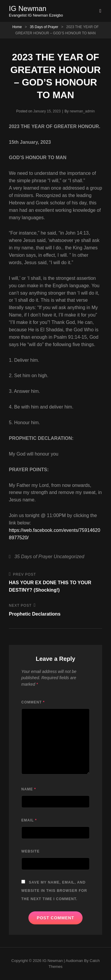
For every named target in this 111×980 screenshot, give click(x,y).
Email (29, 820)
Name (29, 789)
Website (30, 851)
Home (17, 27)
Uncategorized (69, 557)
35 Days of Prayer (44, 27)
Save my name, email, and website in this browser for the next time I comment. (54, 891)
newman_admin (82, 111)
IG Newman (28, 8)
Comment (33, 702)
